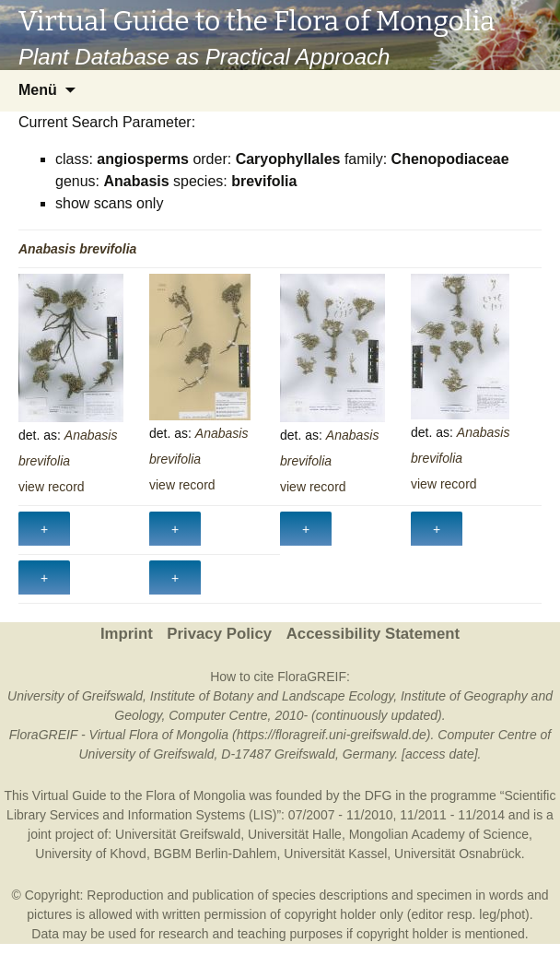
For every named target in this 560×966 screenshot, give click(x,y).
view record (52, 487)
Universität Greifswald (178, 834)
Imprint (127, 634)
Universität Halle (295, 834)
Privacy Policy (219, 634)
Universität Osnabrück (458, 854)
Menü (38, 90)
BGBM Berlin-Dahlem (216, 854)
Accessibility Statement (373, 634)
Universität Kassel (335, 854)
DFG (379, 795)
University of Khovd (91, 854)
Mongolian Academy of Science (439, 834)
